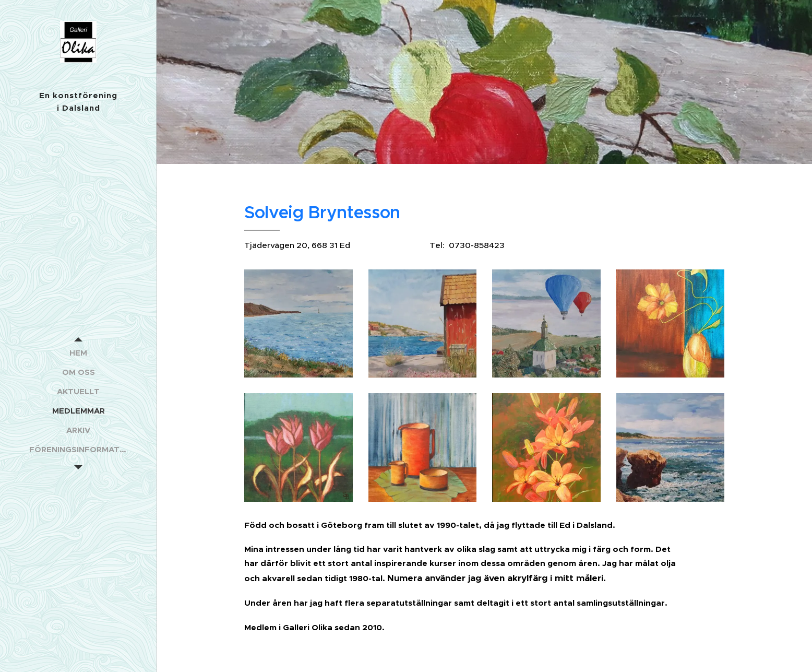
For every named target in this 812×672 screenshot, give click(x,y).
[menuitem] (78, 353)
